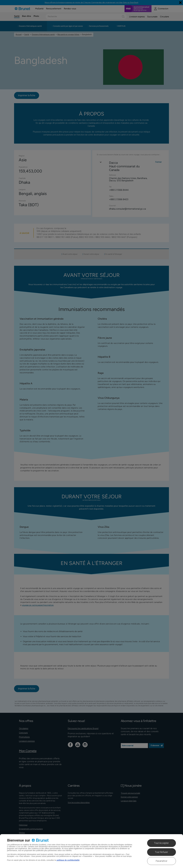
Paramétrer (162, 861)
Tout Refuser (161, 852)
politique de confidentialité (68, 860)
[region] (91, 851)
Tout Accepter (161, 843)
